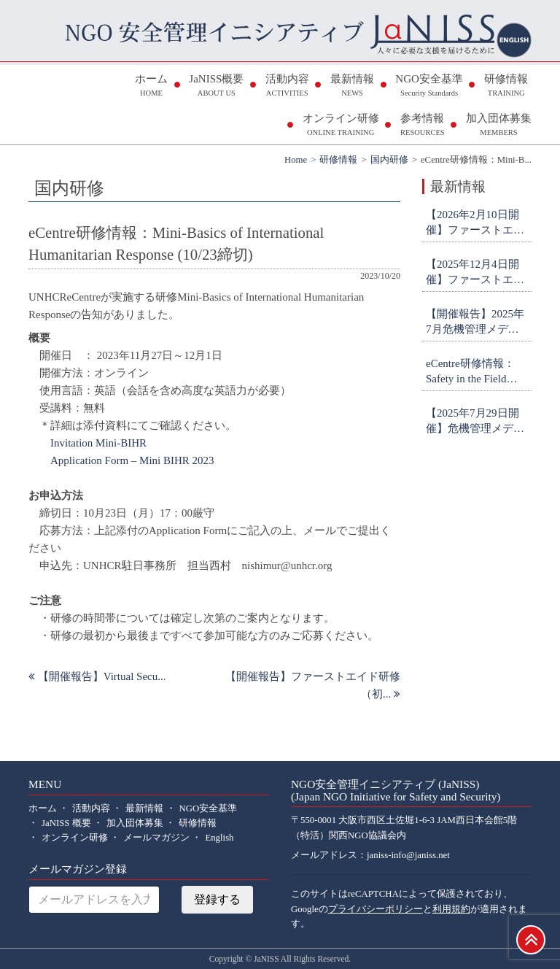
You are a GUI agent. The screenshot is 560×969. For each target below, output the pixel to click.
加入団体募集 (499, 126)
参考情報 (423, 126)
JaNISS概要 (216, 86)
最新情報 (352, 86)
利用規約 (451, 909)
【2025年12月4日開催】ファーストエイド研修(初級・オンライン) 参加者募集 (477, 273)
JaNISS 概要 (66, 823)
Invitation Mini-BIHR (98, 443)
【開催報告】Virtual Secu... (97, 676)
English (219, 838)
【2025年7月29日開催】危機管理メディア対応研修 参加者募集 (477, 422)
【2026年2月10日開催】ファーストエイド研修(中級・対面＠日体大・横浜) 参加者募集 (477, 223)
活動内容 (287, 86)
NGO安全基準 (429, 86)
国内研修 (389, 160)
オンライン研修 (341, 126)
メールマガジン (156, 838)
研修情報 (506, 86)
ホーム (151, 86)
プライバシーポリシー (376, 909)
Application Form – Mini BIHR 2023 (132, 460)
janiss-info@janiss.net (408, 855)
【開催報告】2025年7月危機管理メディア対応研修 (475, 323)
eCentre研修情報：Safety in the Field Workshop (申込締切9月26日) (476, 372)
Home (296, 160)
